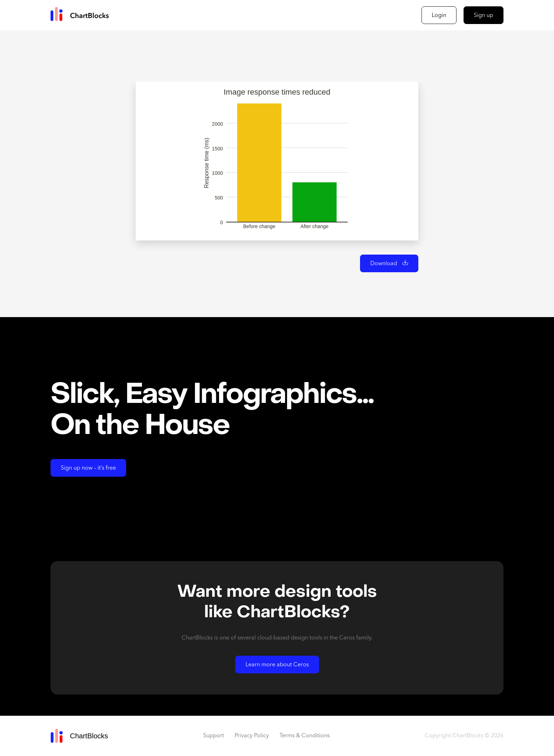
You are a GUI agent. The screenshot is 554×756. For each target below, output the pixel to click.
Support (214, 736)
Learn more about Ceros (277, 665)
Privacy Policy (252, 736)
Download (384, 264)
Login (439, 16)
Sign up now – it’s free (88, 468)
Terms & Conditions (305, 736)
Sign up (484, 16)
